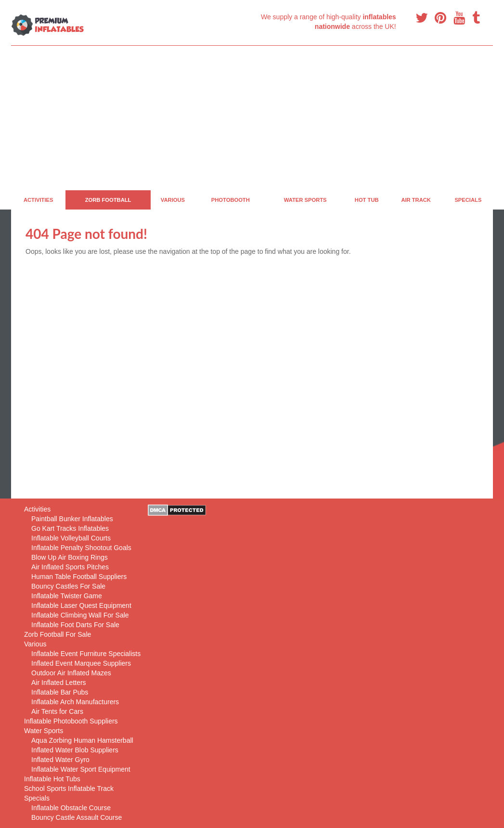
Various (173, 200)
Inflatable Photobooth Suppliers (71, 721)
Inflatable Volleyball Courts (71, 538)
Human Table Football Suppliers (79, 577)
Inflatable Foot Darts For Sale (75, 625)
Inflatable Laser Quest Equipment (81, 605)
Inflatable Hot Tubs (52, 779)
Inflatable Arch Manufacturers (75, 702)
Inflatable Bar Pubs (60, 692)
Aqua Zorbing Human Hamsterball (82, 740)
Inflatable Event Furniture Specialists (86, 654)
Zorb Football (108, 200)
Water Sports (305, 200)
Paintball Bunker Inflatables (72, 519)
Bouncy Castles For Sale (68, 586)
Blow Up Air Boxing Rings (70, 557)
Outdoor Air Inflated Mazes (71, 673)
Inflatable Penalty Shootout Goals (81, 548)
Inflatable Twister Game (67, 596)
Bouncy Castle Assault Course (77, 817)
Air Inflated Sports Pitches (70, 567)
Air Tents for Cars (57, 711)
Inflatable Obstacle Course (71, 808)
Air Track (416, 200)
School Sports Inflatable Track (69, 789)
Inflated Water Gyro (60, 760)
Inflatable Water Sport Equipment (81, 769)
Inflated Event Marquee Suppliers (81, 663)
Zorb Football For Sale (58, 634)
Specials (468, 200)
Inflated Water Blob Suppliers (75, 750)
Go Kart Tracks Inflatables (70, 528)
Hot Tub (367, 200)
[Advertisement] (252, 118)
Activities (39, 200)
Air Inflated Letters (59, 683)
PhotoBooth (231, 200)
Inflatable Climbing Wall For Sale (80, 615)
